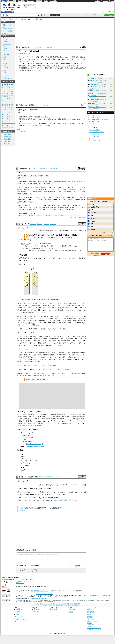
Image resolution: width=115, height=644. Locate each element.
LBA (29, 215)
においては (27, 205)
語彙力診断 (7, 141)
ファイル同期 (25, 465)
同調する (47, 68)
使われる (26, 117)
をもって (46, 123)
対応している (44, 492)
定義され (40, 200)
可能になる (22, 210)
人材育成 (24, 131)
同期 (22, 258)
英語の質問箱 (8, 139)
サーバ (80, 306)
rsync (40, 339)
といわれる (44, 117)
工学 (5, 53)
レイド (22, 61)
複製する (53, 192)
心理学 (21, 117)
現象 (51, 68)
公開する (50, 205)
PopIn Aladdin (23, 489)
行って (28, 187)
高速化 (68, 197)
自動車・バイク (8, 48)
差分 (45, 192)
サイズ (46, 210)
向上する (75, 210)
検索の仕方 (18, 611)
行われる (70, 68)
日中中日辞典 (30, 1)
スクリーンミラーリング (65, 66)
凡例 (51, 47)
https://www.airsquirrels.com (35, 446)
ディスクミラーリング (72, 59)
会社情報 (71, 611)
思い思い (93, 218)
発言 (34, 126)
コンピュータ (25, 244)
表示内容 (55, 64)
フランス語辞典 (91, 620)
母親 (62, 68)
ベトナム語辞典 (91, 625)
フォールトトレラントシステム (30, 461)
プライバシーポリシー (20, 616)
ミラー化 (82, 59)
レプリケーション (56, 329)
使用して (43, 187)
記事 (31, 489)
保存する (39, 57)
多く (45, 119)
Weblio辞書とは (19, 609)
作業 (20, 194)
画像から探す (36, 611)
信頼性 (50, 59)
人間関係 (24, 123)
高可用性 (68, 306)
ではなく (77, 189)
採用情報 (71, 613)
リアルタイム (81, 64)
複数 (51, 57)
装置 (73, 57)
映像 (72, 492)
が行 (68, 192)
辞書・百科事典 (13, 19)
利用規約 (17, 615)
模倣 (73, 68)
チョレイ (93, 204)
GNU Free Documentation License (45, 594)
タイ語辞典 (90, 623)
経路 (64, 207)
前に (82, 189)
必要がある (61, 494)
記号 (3, 129)
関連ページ (21, 129)
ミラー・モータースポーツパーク (99, 119)
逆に (20, 123)
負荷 (40, 207)
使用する (74, 123)
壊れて (61, 187)
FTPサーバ (82, 353)
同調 (36, 117)
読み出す (34, 59)
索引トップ (33, 47)
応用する (41, 126)
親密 (22, 68)
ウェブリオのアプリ (38, 609)
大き (41, 210)
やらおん (93, 229)
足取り (92, 215)
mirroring (24, 178)
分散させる (46, 207)
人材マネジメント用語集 (27, 105)
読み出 (65, 187)
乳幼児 (58, 68)
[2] (42, 444)
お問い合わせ (22, 510)
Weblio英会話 (8, 137)
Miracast (72, 421)
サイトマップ (18, 618)
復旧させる (43, 189)
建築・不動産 (7, 55)
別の (85, 57)
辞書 (3, 1)
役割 (27, 70)
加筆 (34, 380)
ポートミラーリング (95, 94)
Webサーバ (75, 353)
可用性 (31, 184)
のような (38, 210)
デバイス (67, 492)
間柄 (26, 68)
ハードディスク (43, 197)
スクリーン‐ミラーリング (97, 86)
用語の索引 (40, 47)
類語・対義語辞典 (12, 1)
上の (78, 197)
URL (33, 359)
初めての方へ (104, 12)
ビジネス (6, 40)
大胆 (92, 227)
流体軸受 (62, 215)
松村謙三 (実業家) (95, 207)
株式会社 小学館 (20, 583)
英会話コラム (8, 135)
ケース (70, 205)
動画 (34, 210)
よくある (75, 205)
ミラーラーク (93, 124)
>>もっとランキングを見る (106, 232)
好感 (43, 123)
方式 (84, 197)
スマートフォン (53, 492)
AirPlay (23, 433)
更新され (35, 192)
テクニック (31, 123)
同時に (48, 57)
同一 (55, 181)
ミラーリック (93, 126)
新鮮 (92, 210)
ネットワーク (42, 494)
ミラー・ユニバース (95, 122)
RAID (23, 200)
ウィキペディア (24, 224)
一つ (70, 57)
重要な (23, 70)
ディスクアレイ (30, 61)
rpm (54, 215)
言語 (30, 126)
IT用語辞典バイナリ (25, 169)
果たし (31, 70)
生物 (5, 70)
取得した (20, 192)
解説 (50, 489)
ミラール (92, 138)
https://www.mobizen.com (34, 444)
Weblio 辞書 (106, 1)
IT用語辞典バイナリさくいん (41, 591)
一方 (84, 187)
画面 (62, 64)
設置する (22, 207)
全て (79, 200)
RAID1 (23, 312)
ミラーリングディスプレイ (97, 132)
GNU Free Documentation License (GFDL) (37, 599)
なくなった (71, 187)
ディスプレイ (43, 248)
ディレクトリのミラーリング (98, 81)
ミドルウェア (51, 316)
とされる (39, 70)
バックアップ (35, 336)
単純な (66, 189)
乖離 (92, 224)
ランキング (46, 47)
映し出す (21, 66)
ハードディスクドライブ (24, 303)
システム (58, 59)
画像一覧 (55, 169)
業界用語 (6, 42)
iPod (22, 467)
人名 (5, 74)
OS (45, 316)
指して (32, 202)
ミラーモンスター (94, 117)
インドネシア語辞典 (92, 621)
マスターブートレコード (39, 215)
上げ (40, 184)
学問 (5, 57)
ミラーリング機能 (94, 136)
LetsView (24, 440)
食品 (5, 72)
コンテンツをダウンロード (56, 210)
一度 (84, 189)
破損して (78, 57)
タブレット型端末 (34, 64)
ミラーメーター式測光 (95, 115)
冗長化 (23, 456)
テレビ (65, 64)
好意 (49, 119)
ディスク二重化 (39, 176)
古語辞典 (46, 1)
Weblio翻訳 (90, 615)
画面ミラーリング (52, 66)
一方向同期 (93, 96)
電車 (5, 46)
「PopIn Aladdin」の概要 (60, 500)
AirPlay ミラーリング (96, 103)
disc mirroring (94, 84)
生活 (5, 61)
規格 (40, 66)
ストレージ (53, 246)
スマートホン (24, 64)
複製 (59, 181)
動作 (42, 68)
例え (30, 210)
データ (34, 57)
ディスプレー (44, 64)
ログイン (98, 1)
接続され (52, 494)
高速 (24, 194)
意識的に (60, 123)
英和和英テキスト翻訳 (26, 550)
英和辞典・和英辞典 (92, 613)
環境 (71, 200)
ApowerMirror (25, 435)
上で (50, 64)
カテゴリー (61, 169)
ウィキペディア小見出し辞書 (28, 477)
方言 (5, 76)
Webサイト (21, 205)
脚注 (48, 235)
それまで (38, 187)
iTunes (23, 470)
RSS (64, 633)
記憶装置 (56, 57)
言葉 (30, 117)
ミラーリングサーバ (95, 100)
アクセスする (79, 207)
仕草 (38, 68)
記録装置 (36, 181)
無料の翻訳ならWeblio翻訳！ (31, 6)
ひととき (93, 221)
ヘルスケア (6, 63)
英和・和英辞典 (22, 1)
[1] (30, 442)
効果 (39, 117)
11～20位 (98, 201)
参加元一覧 (111, 12)
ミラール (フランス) (95, 140)
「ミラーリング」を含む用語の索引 (28, 569)
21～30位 (104, 201)
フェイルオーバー (31, 323)
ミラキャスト (32, 66)
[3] (44, 446)
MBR (32, 215)
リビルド (57, 215)
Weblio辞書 (105, 595)
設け (65, 205)
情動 (77, 68)
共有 (80, 68)
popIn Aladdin (30, 494)
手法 (80, 181)
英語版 (31, 437)
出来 (49, 126)
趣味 (5, 66)
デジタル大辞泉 (22, 19)
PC (60, 492)
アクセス (36, 207)
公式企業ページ (73, 609)
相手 (29, 119)
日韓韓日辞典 (39, 1)
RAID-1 (47, 176)
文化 (5, 59)
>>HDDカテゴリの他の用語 (78, 218)
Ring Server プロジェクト (40, 373)
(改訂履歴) (40, 595)
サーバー (34, 205)
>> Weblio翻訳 (110, 236)
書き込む (62, 57)
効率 (70, 210)
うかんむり (93, 213)
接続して (65, 200)
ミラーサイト (58, 205)
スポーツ (6, 68)
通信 (61, 207)
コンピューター (25, 57)
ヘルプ (112, 1)
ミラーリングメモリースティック (99, 134)
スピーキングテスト (9, 143)
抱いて (53, 119)
